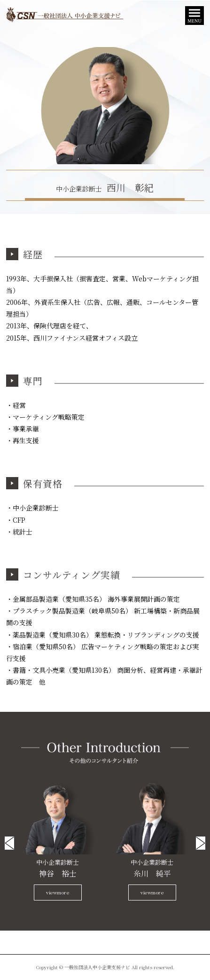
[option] (58, 840)
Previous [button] (9, 843)
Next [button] (201, 843)
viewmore (58, 892)
